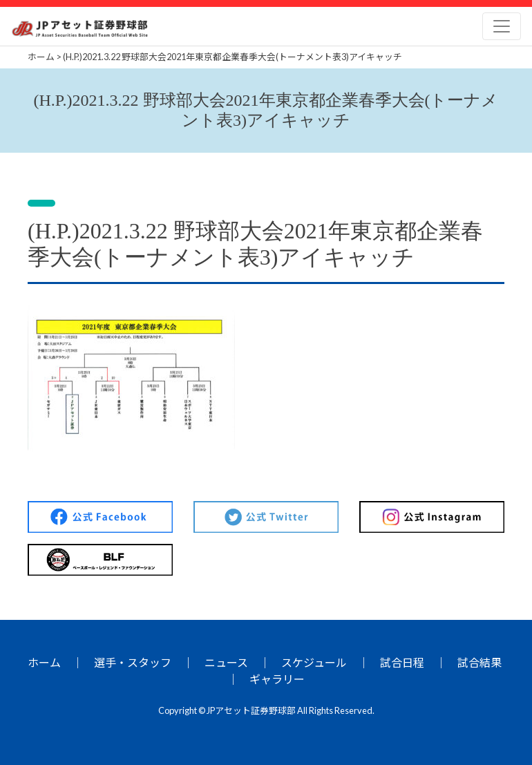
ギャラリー (277, 679)
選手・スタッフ (133, 662)
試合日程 (402, 662)
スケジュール (314, 662)
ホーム (44, 662)
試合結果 (479, 662)
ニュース (226, 662)
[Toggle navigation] (502, 26)
